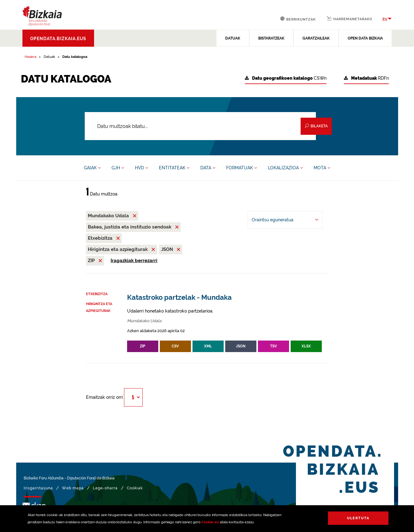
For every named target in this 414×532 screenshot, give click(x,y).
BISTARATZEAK (271, 38)
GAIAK (92, 168)
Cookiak (135, 488)
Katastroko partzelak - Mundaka (179, 297)
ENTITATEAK (174, 168)
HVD (141, 168)
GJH (118, 168)
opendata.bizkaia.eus (58, 39)
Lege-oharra (105, 488)
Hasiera (31, 57)
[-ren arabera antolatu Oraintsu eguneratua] (285, 220)
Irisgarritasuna (38, 488)
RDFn (366, 78)
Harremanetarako (350, 19)
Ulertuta (358, 518)
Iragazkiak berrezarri (134, 261)
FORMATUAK (242, 168)
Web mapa (73, 488)
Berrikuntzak (298, 19)
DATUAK (233, 38)
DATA (208, 168)
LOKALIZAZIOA (285, 168)
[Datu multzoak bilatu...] (200, 126)
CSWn (286, 78)
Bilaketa (316, 126)
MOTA (322, 168)
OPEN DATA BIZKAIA (365, 38)
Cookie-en (210, 522)
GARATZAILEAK (316, 38)
